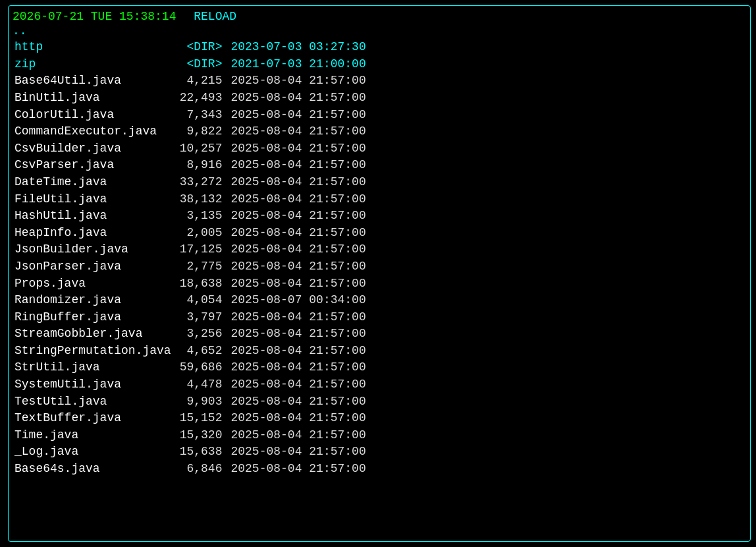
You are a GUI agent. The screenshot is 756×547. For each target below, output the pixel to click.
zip (25, 64)
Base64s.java (57, 469)
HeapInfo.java (61, 233)
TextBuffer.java (68, 418)
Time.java (46, 435)
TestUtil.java (61, 401)
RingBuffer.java (68, 317)
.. (20, 31)
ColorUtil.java (64, 115)
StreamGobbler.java (78, 333)
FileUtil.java (61, 199)
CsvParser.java (64, 165)
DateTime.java (61, 182)
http (29, 47)
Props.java (50, 283)
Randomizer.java (68, 300)
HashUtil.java (61, 216)
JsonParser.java (68, 266)
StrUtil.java (57, 367)
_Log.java (46, 451)
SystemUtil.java (68, 384)
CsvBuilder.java (68, 148)
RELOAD (215, 16)
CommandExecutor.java (86, 131)
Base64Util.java (68, 80)
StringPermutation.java (93, 351)
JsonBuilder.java (71, 249)
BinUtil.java (57, 98)
